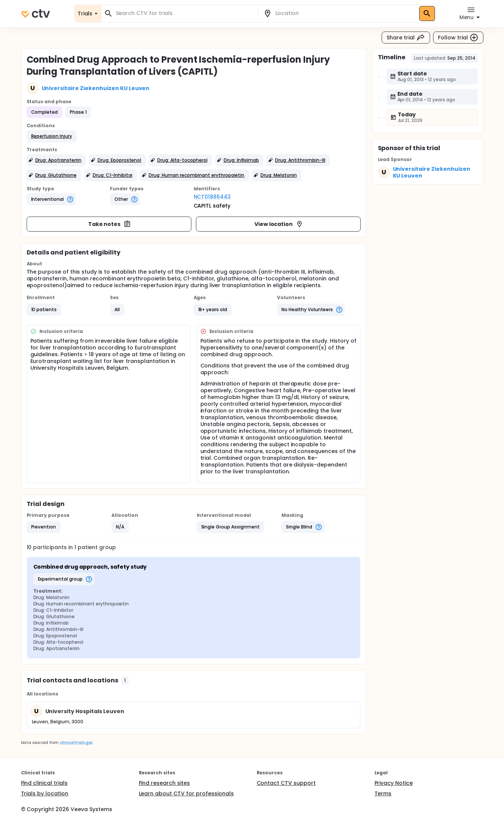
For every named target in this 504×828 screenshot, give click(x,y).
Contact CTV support (286, 783)
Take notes (110, 224)
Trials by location (45, 793)
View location (279, 224)
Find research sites (164, 783)
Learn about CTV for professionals (186, 793)
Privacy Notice (394, 783)
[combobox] (184, 13)
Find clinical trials (44, 783)
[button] (52, 136)
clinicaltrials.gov (76, 743)
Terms (383, 793)
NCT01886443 (212, 197)
